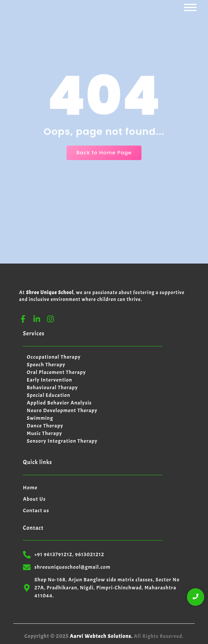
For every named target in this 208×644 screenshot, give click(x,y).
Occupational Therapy (54, 357)
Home (30, 488)
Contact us (36, 511)
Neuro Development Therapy (62, 410)
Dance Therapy (45, 426)
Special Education (49, 395)
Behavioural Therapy (52, 388)
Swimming (40, 418)
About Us (34, 499)
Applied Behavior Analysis (59, 403)
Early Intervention (50, 380)
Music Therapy (45, 433)
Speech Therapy (46, 365)
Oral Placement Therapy (56, 372)
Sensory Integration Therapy (62, 441)
